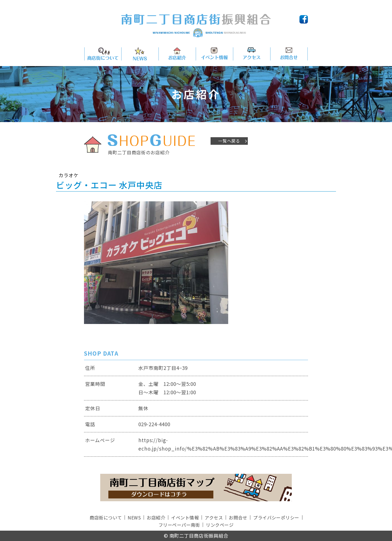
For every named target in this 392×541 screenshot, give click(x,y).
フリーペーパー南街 (179, 525)
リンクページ (220, 525)
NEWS (134, 517)
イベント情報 (185, 517)
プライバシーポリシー (276, 517)
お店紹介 (156, 517)
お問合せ (238, 517)
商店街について (106, 517)
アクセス (214, 517)
